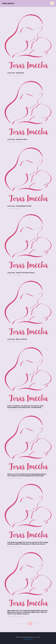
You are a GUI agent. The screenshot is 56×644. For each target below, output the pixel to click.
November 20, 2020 (12, 616)
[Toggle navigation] (52, 3)
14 (30, 624)
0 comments (19, 75)
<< (17, 624)
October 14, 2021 (11, 75)
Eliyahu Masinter (37, 637)
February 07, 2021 (11, 410)
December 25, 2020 (12, 546)
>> (39, 624)
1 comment (18, 142)
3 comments (20, 616)
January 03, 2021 (11, 478)
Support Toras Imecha (28, 639)
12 (21, 624)
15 (35, 624)
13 (26, 624)
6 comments (20, 546)
